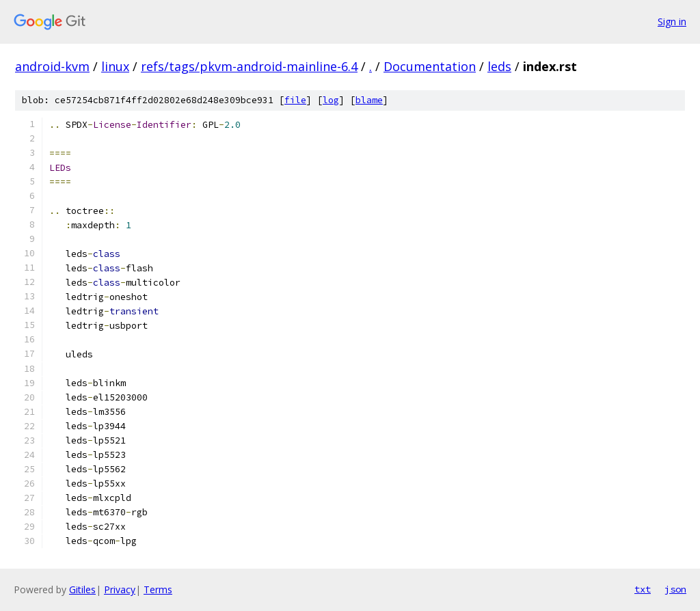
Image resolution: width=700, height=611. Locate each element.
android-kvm (52, 66)
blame (369, 100)
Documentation (430, 66)
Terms (158, 589)
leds (499, 66)
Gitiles (82, 589)
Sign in (672, 22)
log (331, 100)
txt (643, 589)
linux (115, 66)
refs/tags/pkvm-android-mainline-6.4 (249, 66)
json (675, 589)
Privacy (120, 589)
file (295, 100)
